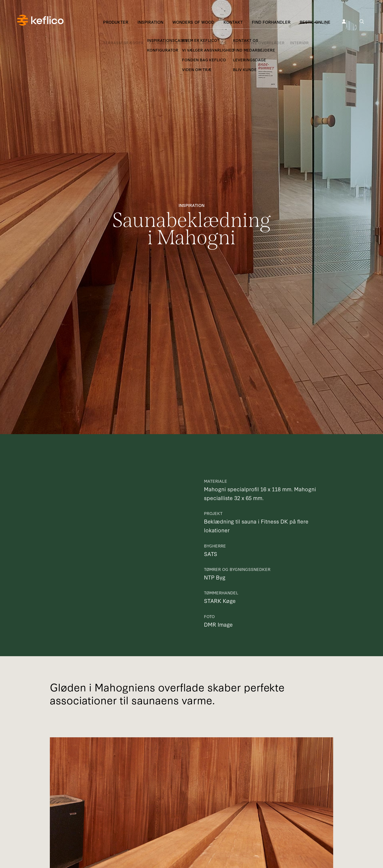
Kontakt (233, 22)
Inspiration (150, 22)
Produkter (116, 22)
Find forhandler (271, 22)
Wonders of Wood (193, 22)
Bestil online (315, 22)
